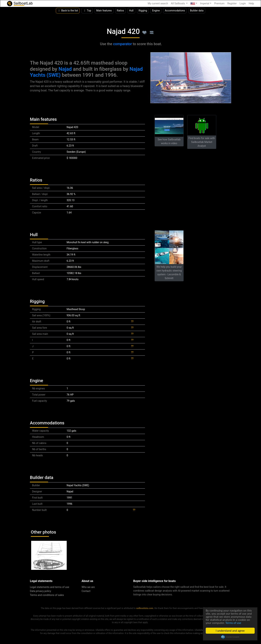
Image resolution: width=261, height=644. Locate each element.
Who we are (88, 587)
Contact (86, 591)
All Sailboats (178, 3)
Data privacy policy (41, 591)
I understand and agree (230, 631)
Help (251, 3)
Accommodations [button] (175, 11)
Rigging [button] (143, 11)
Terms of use (233, 623)
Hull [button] (131, 11)
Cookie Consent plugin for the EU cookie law (230, 637)
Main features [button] (104, 11)
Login (243, 3)
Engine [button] (156, 11)
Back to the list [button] (68, 11)
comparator (123, 44)
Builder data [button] (197, 11)
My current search (158, 3)
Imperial (205, 3)
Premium (219, 3)
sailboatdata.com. (145, 608)
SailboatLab (20, 4)
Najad (65, 69)
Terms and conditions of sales (47, 595)
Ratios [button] (120, 11)
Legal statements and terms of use (50, 587)
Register (232, 3)
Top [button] (87, 11)
